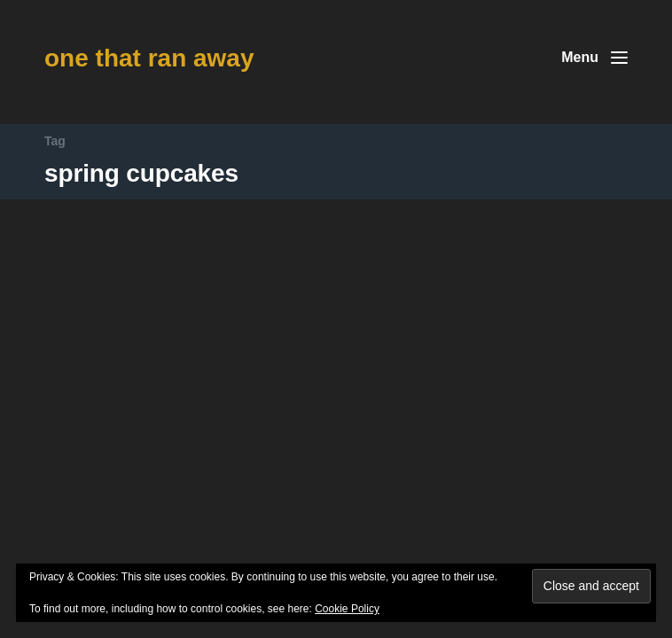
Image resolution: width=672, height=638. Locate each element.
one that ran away (149, 58)
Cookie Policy (347, 609)
